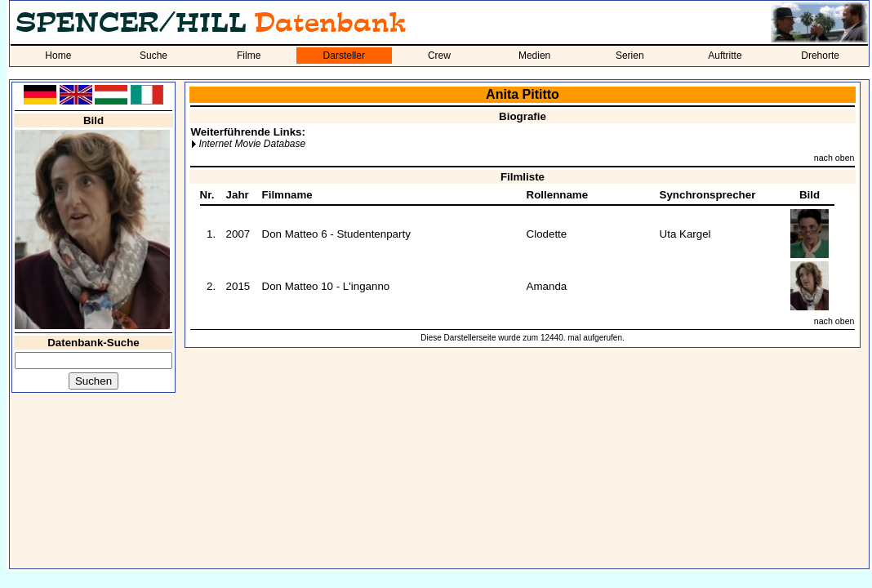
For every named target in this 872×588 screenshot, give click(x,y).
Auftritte (725, 56)
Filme (249, 56)
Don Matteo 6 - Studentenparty (336, 234)
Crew (439, 56)
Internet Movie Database (252, 144)
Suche (153, 56)
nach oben (834, 158)
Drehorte (820, 56)
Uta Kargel (685, 234)
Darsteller (344, 56)
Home (58, 56)
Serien (630, 56)
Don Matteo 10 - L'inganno (326, 286)
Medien (534, 56)
